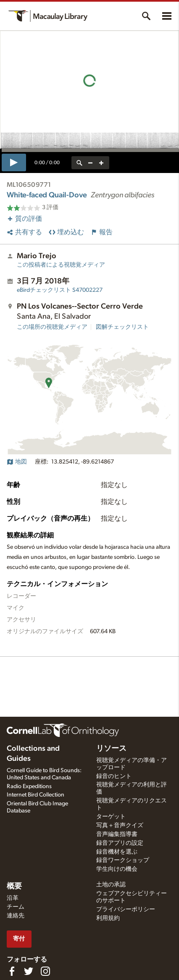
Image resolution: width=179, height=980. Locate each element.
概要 (14, 886)
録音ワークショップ (123, 860)
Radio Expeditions (29, 786)
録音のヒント (114, 776)
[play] (14, 162)
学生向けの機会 (117, 869)
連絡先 (16, 916)
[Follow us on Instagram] (45, 971)
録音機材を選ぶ (117, 852)
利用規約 (108, 918)
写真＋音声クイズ (120, 825)
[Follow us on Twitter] (29, 971)
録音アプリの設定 (120, 843)
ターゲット (111, 817)
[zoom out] (90, 163)
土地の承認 (111, 885)
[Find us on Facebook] (12, 971)
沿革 (13, 898)
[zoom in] (101, 163)
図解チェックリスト (122, 327)
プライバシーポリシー (126, 909)
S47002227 (60, 290)
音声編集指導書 (117, 834)
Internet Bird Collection (36, 795)
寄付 (19, 939)
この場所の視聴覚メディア (52, 327)
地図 (17, 462)
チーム (16, 907)
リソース (111, 749)
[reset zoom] (79, 163)
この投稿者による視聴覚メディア (61, 265)
